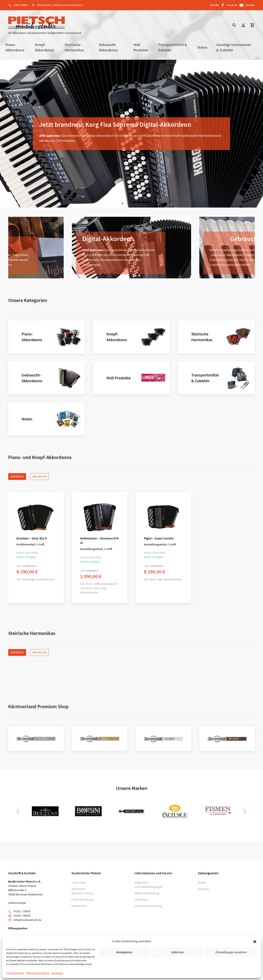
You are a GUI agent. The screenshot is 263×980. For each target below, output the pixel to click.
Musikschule (79, 906)
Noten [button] (202, 47)
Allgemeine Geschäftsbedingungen (146, 885)
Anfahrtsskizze (17, 903)
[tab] (122, 203)
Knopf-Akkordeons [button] (44, 47)
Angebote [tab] (17, 476)
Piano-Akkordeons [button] (15, 47)
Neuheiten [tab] (40, 476)
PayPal (202, 882)
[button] (255, 941)
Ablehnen (178, 952)
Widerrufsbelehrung (146, 893)
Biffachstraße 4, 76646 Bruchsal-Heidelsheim (60, 5)
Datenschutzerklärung (38, 973)
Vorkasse (203, 889)
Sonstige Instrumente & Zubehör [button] (234, 47)
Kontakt (214, 5)
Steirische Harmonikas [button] (74, 47)
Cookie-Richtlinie (15, 973)
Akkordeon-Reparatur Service (82, 891)
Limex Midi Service (82, 900)
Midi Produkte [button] (141, 47)
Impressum (57, 973)
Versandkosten (45, 579)
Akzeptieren (124, 952)
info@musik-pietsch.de (27, 920)
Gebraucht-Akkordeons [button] (108, 47)
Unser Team (79, 882)
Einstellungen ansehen (231, 952)
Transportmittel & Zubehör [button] (172, 47)
